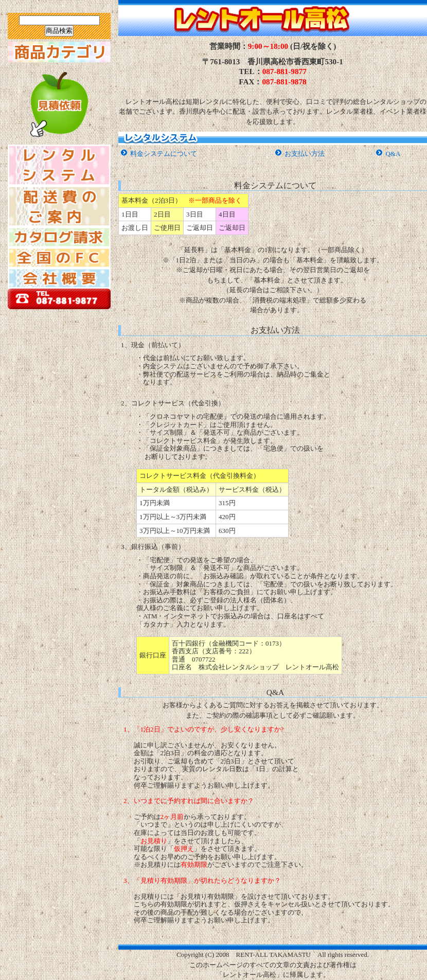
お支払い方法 (305, 154)
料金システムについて (164, 154)
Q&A (393, 154)
